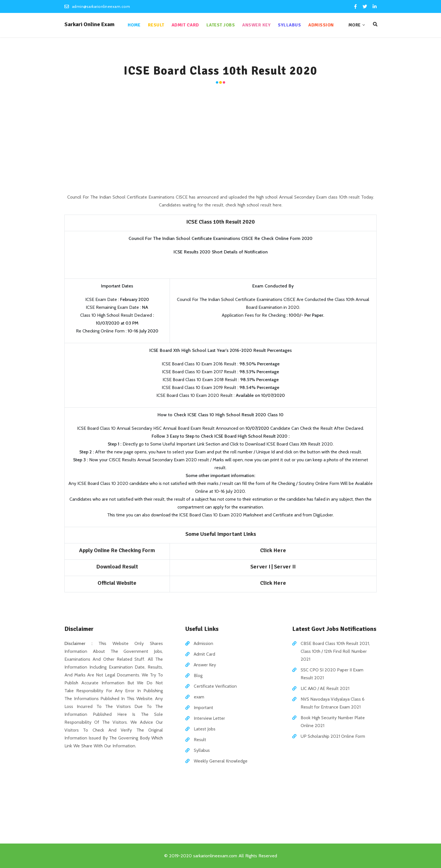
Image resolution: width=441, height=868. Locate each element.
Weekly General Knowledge (221, 761)
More (353, 25)
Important (203, 707)
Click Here (273, 550)
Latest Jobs (219, 25)
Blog (198, 675)
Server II (285, 566)
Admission (319, 25)
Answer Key (255, 25)
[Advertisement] (220, 140)
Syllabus (288, 25)
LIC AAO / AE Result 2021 (326, 688)
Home (132, 25)
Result (154, 25)
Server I (261, 566)
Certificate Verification (215, 686)
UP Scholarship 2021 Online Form (333, 736)
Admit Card (183, 25)
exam (199, 697)
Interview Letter (210, 718)
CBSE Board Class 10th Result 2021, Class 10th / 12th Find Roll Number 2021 (335, 651)
